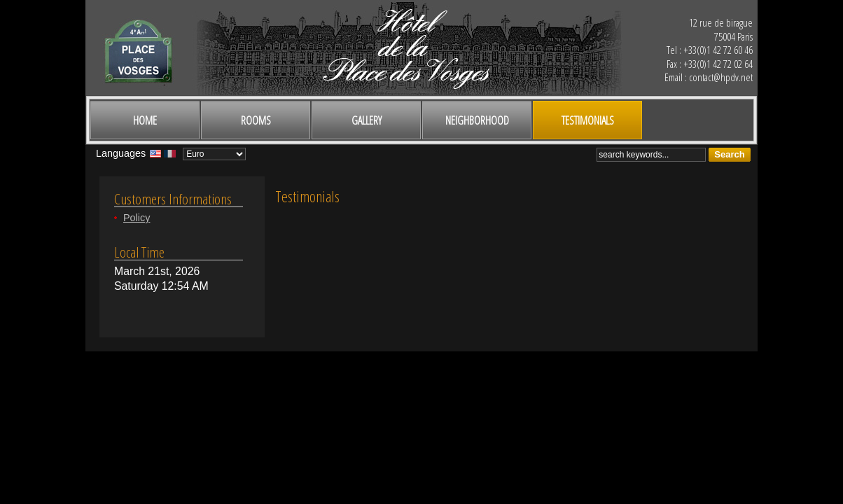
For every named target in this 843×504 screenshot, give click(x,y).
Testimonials (588, 120)
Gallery (367, 120)
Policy (137, 218)
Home (145, 120)
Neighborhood (477, 120)
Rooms (256, 120)
